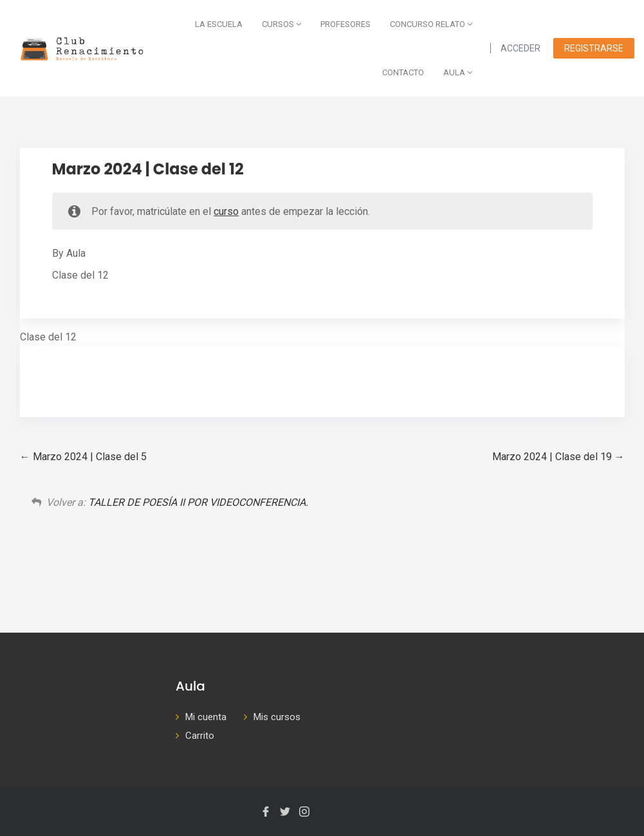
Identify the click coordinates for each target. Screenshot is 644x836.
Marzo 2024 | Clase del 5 (83, 457)
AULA (458, 72)
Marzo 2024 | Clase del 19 (558, 457)
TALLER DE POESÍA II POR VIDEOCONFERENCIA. (198, 502)
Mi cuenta (206, 717)
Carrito (200, 736)
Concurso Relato (431, 24)
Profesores (345, 24)
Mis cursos (277, 717)
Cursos (281, 24)
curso (226, 211)
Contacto (403, 72)
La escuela (219, 24)
